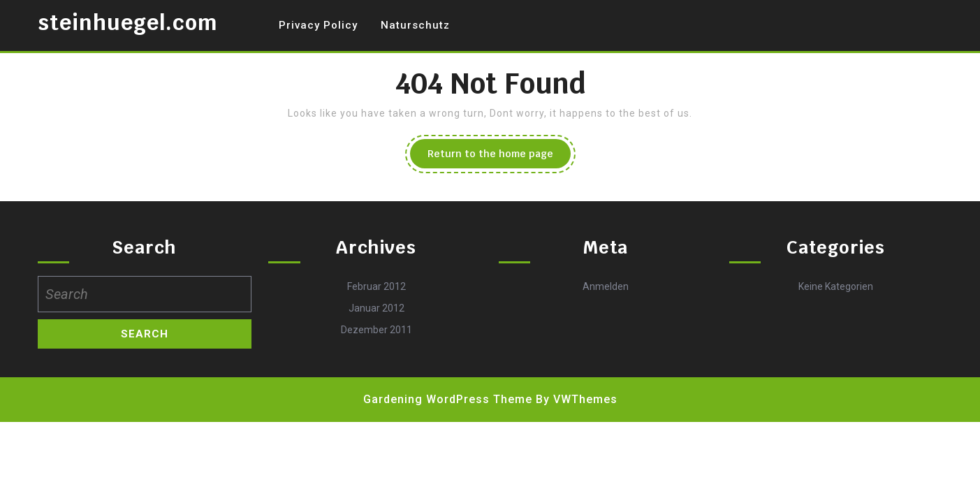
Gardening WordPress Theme (448, 399)
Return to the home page (499, 157)
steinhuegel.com (128, 23)
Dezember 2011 (376, 330)
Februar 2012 (376, 286)
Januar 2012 (376, 308)
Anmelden (606, 286)
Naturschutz (415, 25)
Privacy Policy (318, 25)
